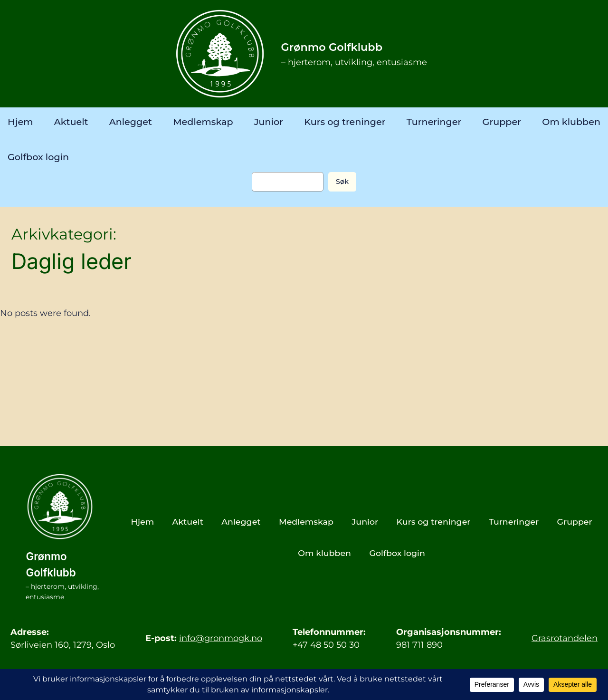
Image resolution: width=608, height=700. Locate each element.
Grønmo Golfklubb (332, 47)
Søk (342, 182)
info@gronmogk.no (221, 638)
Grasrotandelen (565, 638)
